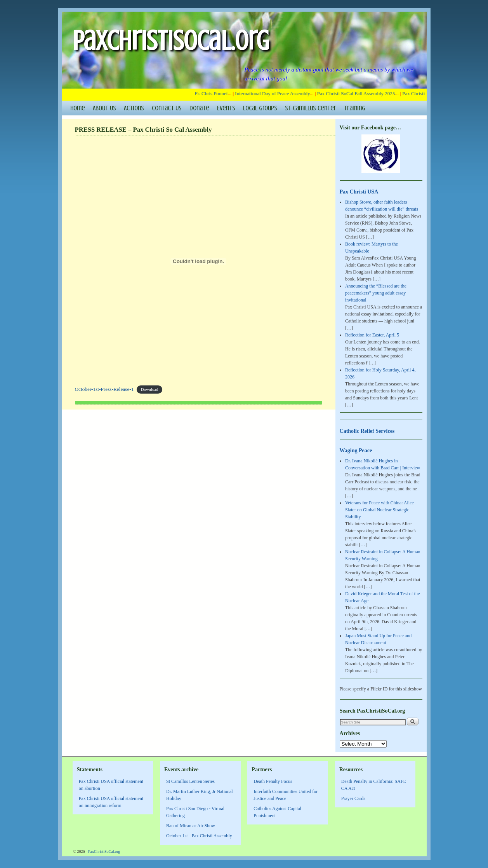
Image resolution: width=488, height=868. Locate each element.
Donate (199, 108)
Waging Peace (356, 450)
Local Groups (260, 108)
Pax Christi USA (359, 192)
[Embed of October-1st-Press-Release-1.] (199, 261)
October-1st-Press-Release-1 (104, 389)
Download (149, 390)
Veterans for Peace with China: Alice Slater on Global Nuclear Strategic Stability (379, 510)
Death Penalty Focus (273, 781)
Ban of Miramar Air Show (191, 826)
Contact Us (167, 108)
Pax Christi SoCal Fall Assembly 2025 (359, 93)
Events (226, 108)
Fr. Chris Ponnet (214, 93)
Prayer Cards (353, 798)
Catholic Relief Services (367, 431)
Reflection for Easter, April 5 (372, 335)
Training (355, 108)
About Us (104, 108)
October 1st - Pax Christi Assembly (199, 836)
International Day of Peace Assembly (275, 93)
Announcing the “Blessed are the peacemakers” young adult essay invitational (376, 293)
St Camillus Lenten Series (190, 781)
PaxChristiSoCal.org (171, 41)
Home (78, 108)
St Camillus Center (311, 108)
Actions (134, 108)
